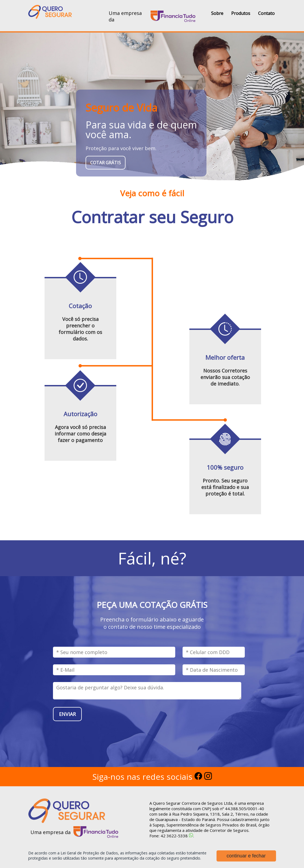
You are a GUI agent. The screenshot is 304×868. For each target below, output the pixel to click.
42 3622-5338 (174, 836)
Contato (266, 13)
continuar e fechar (246, 851)
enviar (67, 714)
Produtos (241, 13)
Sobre (217, 13)
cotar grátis (106, 163)
